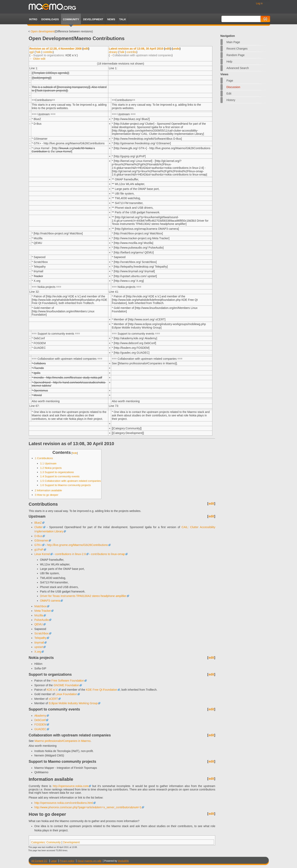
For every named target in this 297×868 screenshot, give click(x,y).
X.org (38, 652)
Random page (236, 55)
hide (75, 453)
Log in (259, 3)
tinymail (39, 642)
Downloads (50, 19)
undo (176, 49)
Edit (229, 94)
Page (230, 81)
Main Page (233, 42)
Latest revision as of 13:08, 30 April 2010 (136, 49)
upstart (39, 647)
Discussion (233, 87)
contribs (48, 52)
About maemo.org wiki (89, 861)
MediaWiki (123, 861)
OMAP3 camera (50, 601)
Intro (33, 19)
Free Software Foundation (68, 681)
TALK (123, 19)
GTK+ (38, 545)
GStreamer (41, 540)
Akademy (40, 716)
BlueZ (38, 523)
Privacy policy (67, 861)
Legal (54, 861)
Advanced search (238, 68)
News (111, 19)
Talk (38, 52)
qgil (32, 52)
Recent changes (237, 49)
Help (229, 62)
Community (71, 19)
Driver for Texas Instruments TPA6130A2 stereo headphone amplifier (83, 596)
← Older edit (37, 59)
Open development (43, 31)
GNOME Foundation (66, 685)
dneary (113, 52)
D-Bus (38, 536)
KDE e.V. (52, 690)
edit (86, 49)
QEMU (39, 624)
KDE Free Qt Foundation (102, 690)
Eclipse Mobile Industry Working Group (73, 703)
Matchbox (41, 606)
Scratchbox (42, 633)
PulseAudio (42, 620)
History (231, 100)
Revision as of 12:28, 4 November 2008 (55, 49)
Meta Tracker (43, 611)
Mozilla (39, 615)
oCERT (53, 699)
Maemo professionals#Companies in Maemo (62, 741)
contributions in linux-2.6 (71, 554)
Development (93, 19)
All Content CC (39, 861)
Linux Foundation (66, 694)
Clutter (39, 527)
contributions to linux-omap (108, 554)
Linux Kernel (42, 554)
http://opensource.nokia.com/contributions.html (64, 803)
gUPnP (39, 550)
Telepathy (40, 638)
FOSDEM (40, 724)
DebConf (40, 720)
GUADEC (40, 729)
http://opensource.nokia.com (70, 786)
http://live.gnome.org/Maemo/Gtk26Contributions (77, 545)
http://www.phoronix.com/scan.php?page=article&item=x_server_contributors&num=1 (88, 807)
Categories (38, 842)
